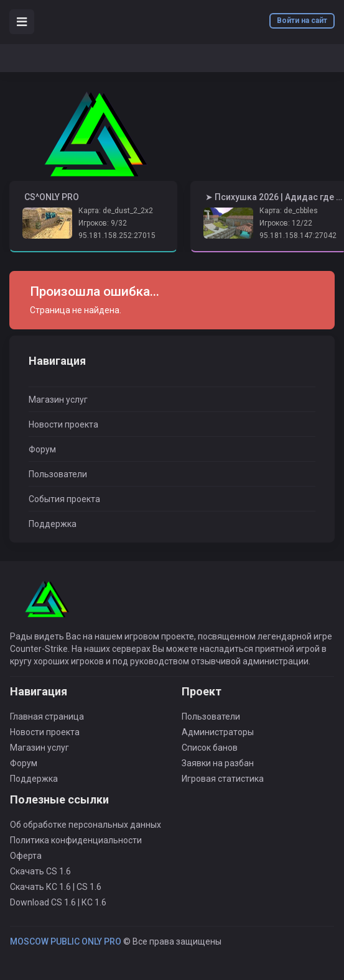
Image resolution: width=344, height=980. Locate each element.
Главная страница (47, 717)
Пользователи (58, 474)
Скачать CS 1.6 (40, 871)
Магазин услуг (58, 400)
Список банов (210, 748)
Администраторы (218, 732)
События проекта (64, 499)
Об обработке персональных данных (86, 825)
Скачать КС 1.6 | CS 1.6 (56, 887)
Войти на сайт (302, 21)
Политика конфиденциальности (76, 840)
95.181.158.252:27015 (117, 236)
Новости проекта (63, 424)
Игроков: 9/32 (103, 223)
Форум (42, 449)
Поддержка (53, 524)
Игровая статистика (223, 779)
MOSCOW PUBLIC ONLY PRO (66, 941)
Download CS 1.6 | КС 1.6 (58, 902)
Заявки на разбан (218, 763)
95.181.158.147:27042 (298, 236)
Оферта (26, 856)
